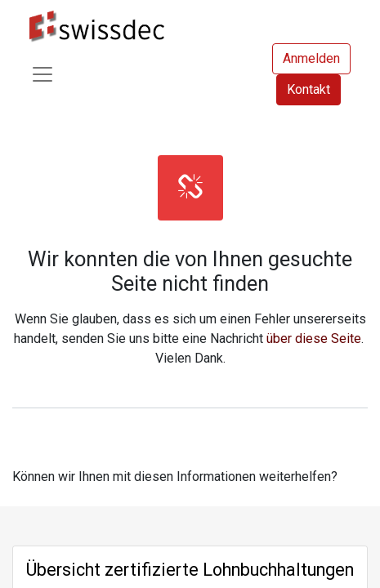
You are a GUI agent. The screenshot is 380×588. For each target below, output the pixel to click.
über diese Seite (314, 339)
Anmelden (311, 58)
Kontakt (308, 89)
